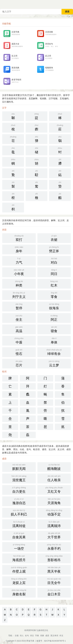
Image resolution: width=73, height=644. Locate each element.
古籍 (17, 636)
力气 (19, 261)
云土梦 (54, 363)
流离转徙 (19, 524)
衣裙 (54, 238)
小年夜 (19, 272)
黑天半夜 (54, 570)
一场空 (19, 547)
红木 (54, 283)
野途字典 (30, 641)
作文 (61, 636)
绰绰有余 (54, 352)
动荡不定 (54, 512)
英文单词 (54, 636)
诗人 (22, 636)
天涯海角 (54, 501)
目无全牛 (54, 581)
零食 (54, 295)
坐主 (19, 318)
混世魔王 (19, 478)
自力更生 (19, 490)
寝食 (54, 329)
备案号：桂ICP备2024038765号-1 (51, 641)
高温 (19, 329)
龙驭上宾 (19, 581)
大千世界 (54, 535)
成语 (47, 636)
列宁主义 (19, 295)
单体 (54, 340)
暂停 (19, 306)
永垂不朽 (54, 547)
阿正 (54, 318)
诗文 (32, 636)
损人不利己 (19, 512)
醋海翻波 (54, 467)
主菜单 (71, 4)
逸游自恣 (19, 501)
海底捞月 (19, 558)
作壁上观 (19, 570)
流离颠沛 (54, 524)
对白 (54, 261)
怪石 (19, 352)
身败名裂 (19, 592)
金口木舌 (54, 592)
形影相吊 (54, 558)
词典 (42, 636)
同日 (54, 272)
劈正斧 (54, 249)
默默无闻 (19, 467)
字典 (37, 636)
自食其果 (19, 535)
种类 (19, 283)
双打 (19, 238)
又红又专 (54, 490)
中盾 (19, 340)
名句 (27, 636)
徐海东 (54, 306)
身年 (19, 249)
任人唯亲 (54, 478)
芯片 (19, 363)
